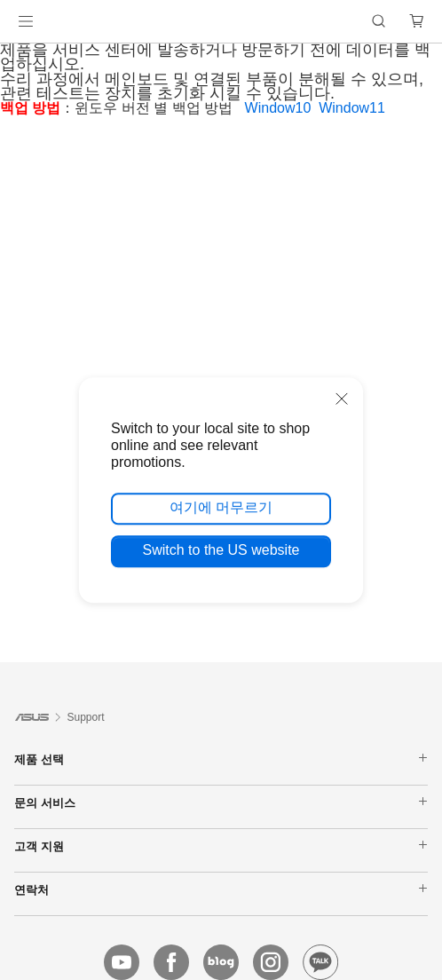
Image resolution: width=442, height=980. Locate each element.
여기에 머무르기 (221, 507)
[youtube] (122, 962)
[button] (26, 21)
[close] (342, 399)
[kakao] (320, 962)
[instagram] (271, 962)
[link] (221, 22)
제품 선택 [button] (221, 759)
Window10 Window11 (319, 108)
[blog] (221, 962)
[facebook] (171, 962)
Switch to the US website (221, 550)
